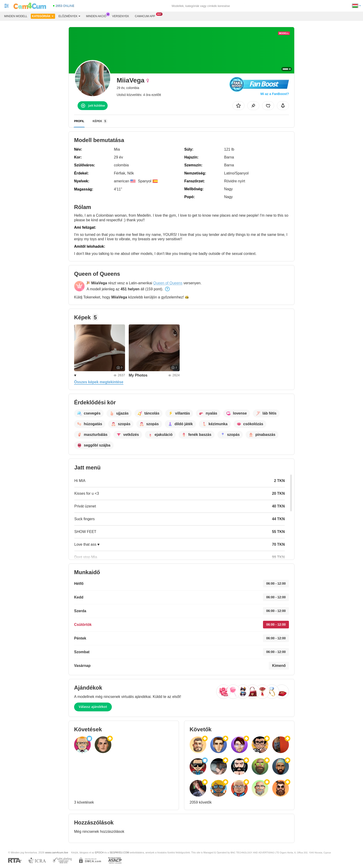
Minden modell (16, 16)
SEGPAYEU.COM (119, 852)
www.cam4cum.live (57, 852)
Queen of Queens (168, 283)
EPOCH (99, 852)
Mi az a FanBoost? (275, 94)
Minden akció (97, 16)
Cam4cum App (146, 16)
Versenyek (120, 16)
